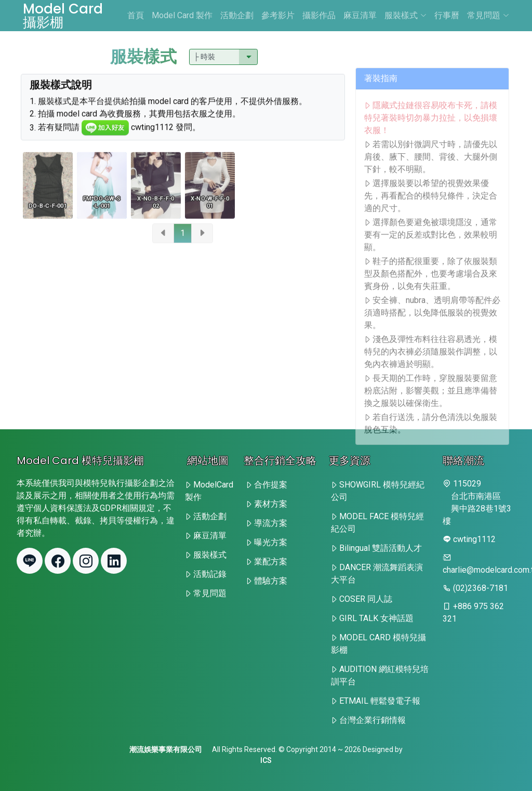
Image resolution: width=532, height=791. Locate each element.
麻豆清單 (360, 15)
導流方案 (271, 523)
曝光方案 (271, 542)
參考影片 (278, 15)
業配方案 (271, 562)
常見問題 (488, 15)
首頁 (136, 15)
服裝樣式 (405, 15)
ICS (266, 760)
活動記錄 (210, 574)
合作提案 (271, 485)
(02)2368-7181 (481, 588)
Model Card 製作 (182, 15)
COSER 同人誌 (366, 599)
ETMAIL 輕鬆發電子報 (380, 701)
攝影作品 (319, 15)
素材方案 (271, 504)
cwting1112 (474, 539)
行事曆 (447, 15)
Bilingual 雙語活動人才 (381, 548)
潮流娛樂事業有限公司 (166, 749)
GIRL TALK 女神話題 (376, 618)
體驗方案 (271, 581)
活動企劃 (237, 15)
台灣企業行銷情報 (373, 720)
